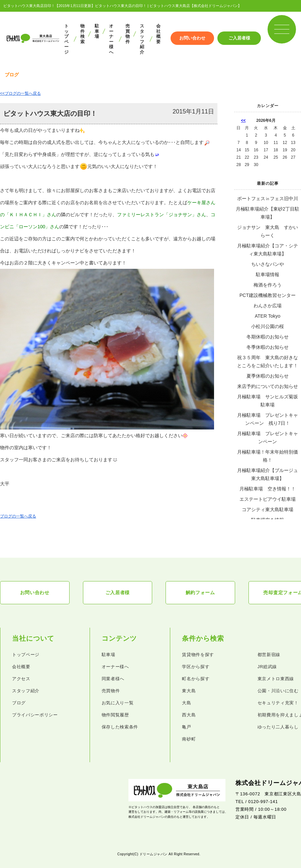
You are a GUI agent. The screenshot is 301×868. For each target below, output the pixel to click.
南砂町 (189, 739)
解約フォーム (200, 593)
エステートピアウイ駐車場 (268, 499)
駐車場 (97, 31)
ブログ (19, 703)
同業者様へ (113, 679)
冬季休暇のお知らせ (268, 347)
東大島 (189, 691)
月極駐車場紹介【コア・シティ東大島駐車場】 (268, 250)
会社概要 (158, 34)
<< (243, 121)
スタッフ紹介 (142, 39)
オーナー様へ (111, 39)
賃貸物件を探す (198, 655)
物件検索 (82, 34)
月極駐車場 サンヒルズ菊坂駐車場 (268, 401)
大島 (186, 703)
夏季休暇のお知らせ (268, 376)
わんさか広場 (268, 306)
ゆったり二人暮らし (278, 727)
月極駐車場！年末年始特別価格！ (268, 456)
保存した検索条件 (120, 727)
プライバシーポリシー (35, 715)
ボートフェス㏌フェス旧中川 (268, 199)
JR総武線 (267, 667)
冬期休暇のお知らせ (268, 337)
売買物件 (128, 34)
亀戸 (186, 727)
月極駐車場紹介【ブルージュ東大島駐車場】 (268, 474)
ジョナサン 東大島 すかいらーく (268, 231)
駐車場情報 (268, 274)
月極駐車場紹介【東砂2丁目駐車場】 (268, 213)
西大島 (189, 715)
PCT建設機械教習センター (268, 295)
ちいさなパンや (268, 264)
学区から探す (196, 667)
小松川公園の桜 (268, 326)
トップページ (66, 39)
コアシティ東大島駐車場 (268, 509)
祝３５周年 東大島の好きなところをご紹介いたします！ (268, 362)
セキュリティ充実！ (278, 703)
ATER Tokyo (268, 316)
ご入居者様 (239, 38)
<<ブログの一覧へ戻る (20, 93)
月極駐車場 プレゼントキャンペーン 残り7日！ (268, 419)
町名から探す (196, 679)
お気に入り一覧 (118, 703)
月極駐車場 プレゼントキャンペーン (268, 438)
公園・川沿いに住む (278, 691)
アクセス (21, 679)
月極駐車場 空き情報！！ (268, 489)
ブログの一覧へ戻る (18, 516)
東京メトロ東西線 (276, 679)
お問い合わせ (192, 38)
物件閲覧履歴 (115, 715)
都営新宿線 (269, 655)
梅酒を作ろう (268, 285)
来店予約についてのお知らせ (268, 386)
